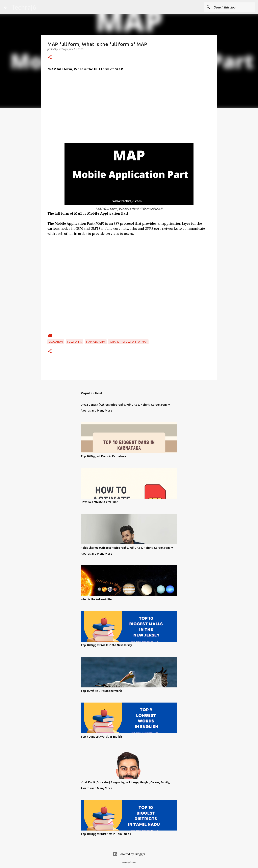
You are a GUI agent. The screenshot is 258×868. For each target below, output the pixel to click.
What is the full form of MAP (128, 342)
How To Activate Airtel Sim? (99, 502)
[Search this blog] (234, 7)
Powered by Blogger (129, 854)
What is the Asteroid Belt (97, 599)
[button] (50, 58)
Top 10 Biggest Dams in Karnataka (103, 456)
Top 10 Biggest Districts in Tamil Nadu (106, 834)
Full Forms (74, 342)
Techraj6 (24, 7)
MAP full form (96, 342)
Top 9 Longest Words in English (101, 737)
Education (56, 342)
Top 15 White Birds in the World (102, 691)
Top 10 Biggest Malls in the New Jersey (106, 645)
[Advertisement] (129, 105)
